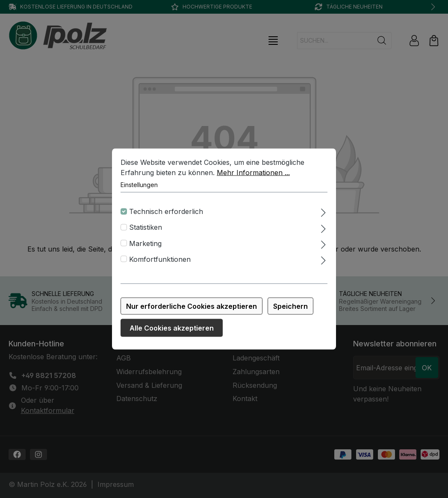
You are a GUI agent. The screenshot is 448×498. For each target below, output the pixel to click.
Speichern (290, 308)
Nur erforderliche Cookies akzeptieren (192, 308)
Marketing (145, 245)
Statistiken (146, 229)
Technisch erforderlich (166, 213)
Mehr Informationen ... (253, 174)
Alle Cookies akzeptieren (172, 330)
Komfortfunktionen (160, 261)
